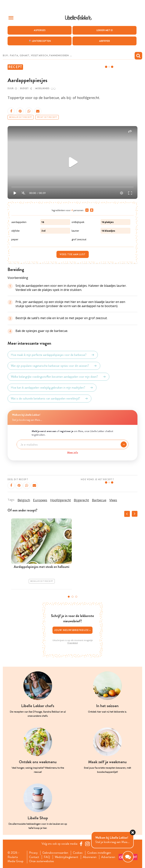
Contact (34, 857)
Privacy (33, 853)
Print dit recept (47, 117)
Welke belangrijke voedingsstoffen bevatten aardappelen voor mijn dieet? (58, 377)
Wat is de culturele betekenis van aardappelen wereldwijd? (49, 399)
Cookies (78, 853)
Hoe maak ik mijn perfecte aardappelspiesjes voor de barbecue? (53, 355)
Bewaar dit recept (21, 117)
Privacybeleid (73, 643)
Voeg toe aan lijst (73, 254)
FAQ (47, 857)
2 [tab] (72, 597)
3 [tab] (76, 597)
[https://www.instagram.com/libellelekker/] (87, 844)
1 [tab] (69, 597)
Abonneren (90, 857)
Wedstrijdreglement (66, 857)
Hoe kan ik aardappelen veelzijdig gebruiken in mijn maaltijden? (52, 388)
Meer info (73, 452)
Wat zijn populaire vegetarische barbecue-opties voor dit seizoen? (54, 366)
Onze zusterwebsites (42, 861)
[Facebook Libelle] (81, 844)
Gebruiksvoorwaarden (55, 853)
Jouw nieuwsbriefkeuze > (73, 630)
